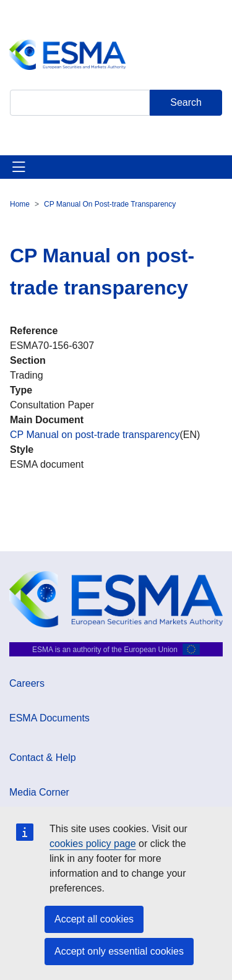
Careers (27, 683)
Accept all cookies (94, 919)
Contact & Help (43, 758)
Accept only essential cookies (119, 951)
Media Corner (39, 792)
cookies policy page (93, 844)
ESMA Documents (49, 718)
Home (20, 204)
